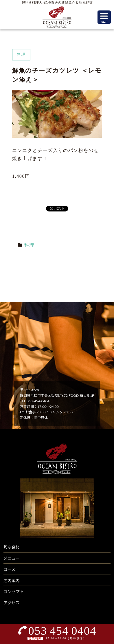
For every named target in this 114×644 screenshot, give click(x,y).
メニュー (12, 558)
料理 (29, 245)
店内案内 (12, 581)
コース (9, 569)
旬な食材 (12, 547)
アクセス (11, 603)
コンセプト (14, 592)
